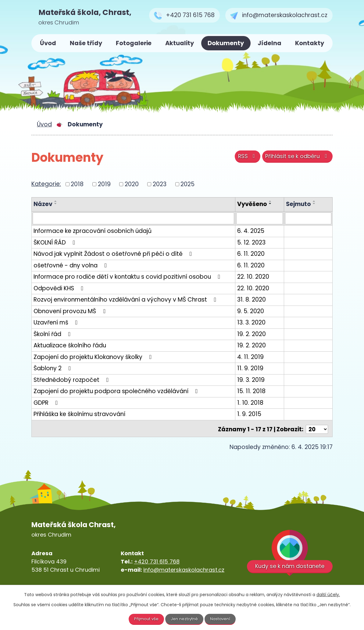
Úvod (48, 43)
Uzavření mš (57, 323)
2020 (132, 184)
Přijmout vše (145, 619)
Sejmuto (300, 204)
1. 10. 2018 (254, 403)
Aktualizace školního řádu (70, 346)
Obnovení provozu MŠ (71, 311)
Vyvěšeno (256, 204)
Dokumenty (226, 43)
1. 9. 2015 (253, 414)
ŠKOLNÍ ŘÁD (55, 243)
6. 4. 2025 (255, 231)
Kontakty (310, 43)
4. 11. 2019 (254, 357)
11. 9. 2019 (254, 369)
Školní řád (53, 334)
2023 (160, 184)
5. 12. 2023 (255, 243)
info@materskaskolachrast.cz (184, 568)
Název (43, 204)
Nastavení (222, 619)
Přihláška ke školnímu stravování (79, 414)
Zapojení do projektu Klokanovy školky (94, 357)
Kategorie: (46, 184)
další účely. (328, 594)
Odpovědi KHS (60, 288)
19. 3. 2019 (255, 380)
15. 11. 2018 (255, 391)
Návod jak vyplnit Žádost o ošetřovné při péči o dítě (114, 254)
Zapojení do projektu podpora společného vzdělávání (117, 391)
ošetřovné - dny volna (71, 265)
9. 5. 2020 (255, 311)
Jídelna (269, 43)
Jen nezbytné (185, 619)
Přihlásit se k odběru (296, 158)
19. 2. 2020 (255, 334)
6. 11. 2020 (255, 254)
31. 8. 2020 (255, 300)
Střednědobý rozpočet (72, 380)
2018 (77, 184)
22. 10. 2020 (257, 277)
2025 (187, 184)
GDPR (47, 403)
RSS (242, 158)
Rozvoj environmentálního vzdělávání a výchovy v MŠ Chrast (126, 300)
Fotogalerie (134, 43)
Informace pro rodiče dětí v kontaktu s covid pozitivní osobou (128, 277)
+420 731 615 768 (157, 560)
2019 (104, 184)
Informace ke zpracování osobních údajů (93, 231)
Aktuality (180, 43)
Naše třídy (86, 43)
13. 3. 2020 (255, 323)
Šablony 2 (53, 369)
